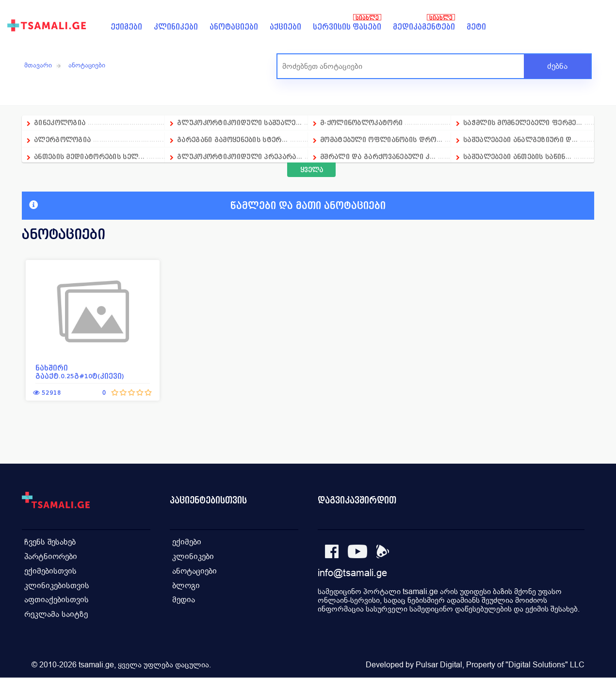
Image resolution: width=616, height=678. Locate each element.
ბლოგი (186, 586)
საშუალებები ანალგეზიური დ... (520, 139)
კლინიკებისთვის (57, 586)
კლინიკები (176, 27)
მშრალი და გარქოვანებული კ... (378, 156)
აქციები (285, 27)
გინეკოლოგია (60, 122)
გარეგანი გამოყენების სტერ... (232, 139)
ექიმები (126, 27)
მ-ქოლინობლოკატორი (361, 122)
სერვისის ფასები (347, 27)
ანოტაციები (234, 27)
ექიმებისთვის (50, 571)
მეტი (476, 27)
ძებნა (557, 66)
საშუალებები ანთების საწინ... (517, 156)
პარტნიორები (51, 557)
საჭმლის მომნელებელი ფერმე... (523, 122)
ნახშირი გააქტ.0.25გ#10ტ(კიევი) (80, 372)
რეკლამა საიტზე (56, 615)
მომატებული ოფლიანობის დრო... (381, 139)
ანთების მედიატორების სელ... (89, 156)
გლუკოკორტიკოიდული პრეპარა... (240, 156)
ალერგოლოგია (64, 139)
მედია (184, 600)
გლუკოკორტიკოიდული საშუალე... (239, 122)
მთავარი (38, 65)
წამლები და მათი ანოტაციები (207, 206)
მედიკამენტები (424, 27)
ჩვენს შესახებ (50, 542)
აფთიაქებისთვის (57, 600)
